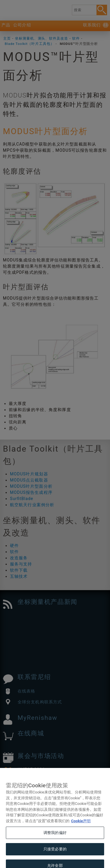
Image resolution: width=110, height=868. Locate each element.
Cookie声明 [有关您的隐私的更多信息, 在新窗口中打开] (81, 828)
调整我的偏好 (55, 840)
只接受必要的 (55, 856)
